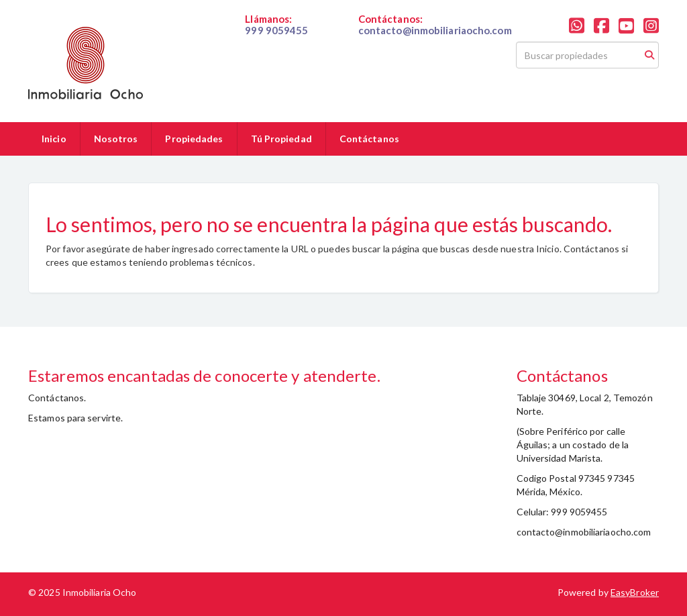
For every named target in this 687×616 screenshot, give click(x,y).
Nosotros (116, 139)
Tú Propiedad (281, 139)
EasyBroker (635, 592)
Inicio (54, 139)
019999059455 (277, 42)
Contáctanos (369, 139)
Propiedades (194, 139)
